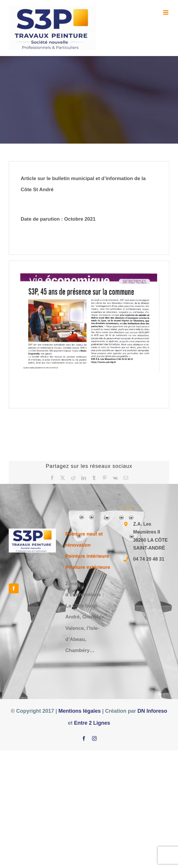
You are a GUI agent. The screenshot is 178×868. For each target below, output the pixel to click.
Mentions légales (80, 711)
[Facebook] (14, 588)
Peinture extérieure (88, 567)
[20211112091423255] (89, 323)
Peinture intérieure (87, 556)
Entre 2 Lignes (92, 723)
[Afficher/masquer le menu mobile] (166, 12)
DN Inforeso (152, 711)
